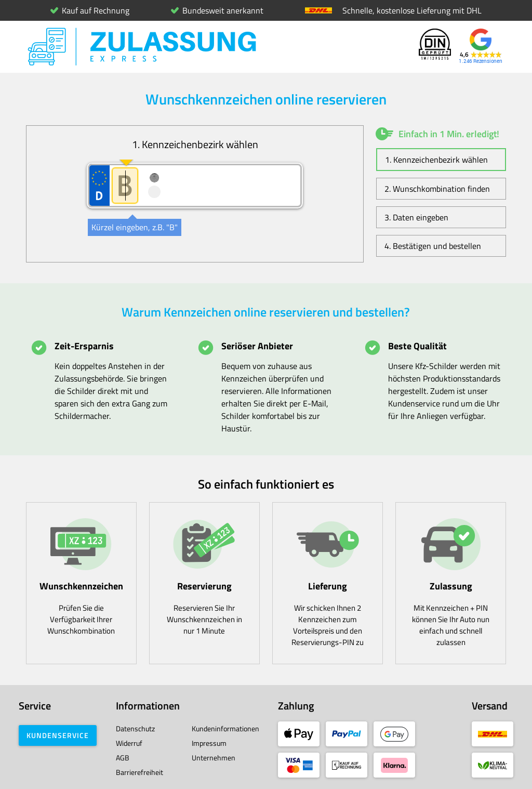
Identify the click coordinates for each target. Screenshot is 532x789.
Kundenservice (58, 735)
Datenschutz (135, 728)
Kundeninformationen (225, 728)
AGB (123, 758)
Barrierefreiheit (139, 772)
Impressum (209, 743)
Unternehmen (214, 758)
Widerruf (129, 743)
